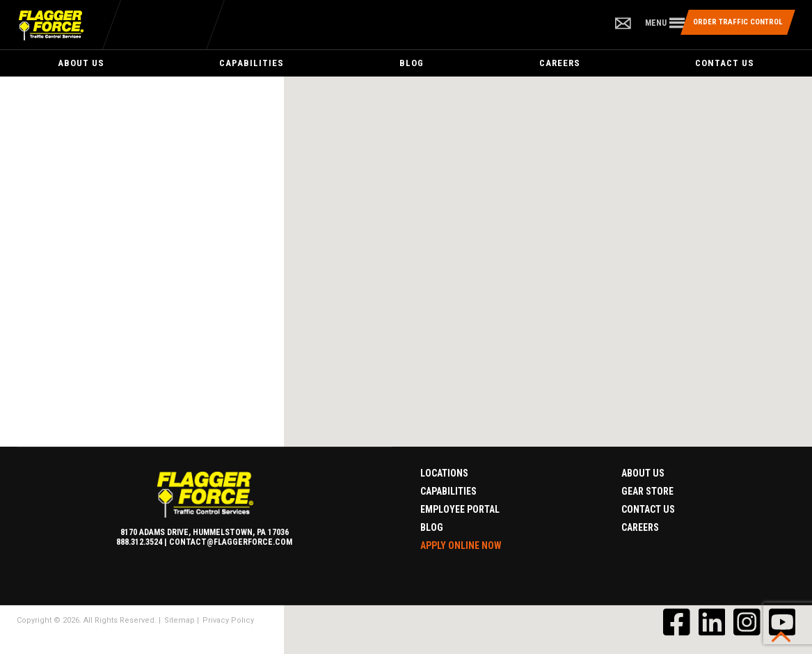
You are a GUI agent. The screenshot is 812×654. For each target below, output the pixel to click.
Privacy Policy (228, 620)
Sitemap (180, 620)
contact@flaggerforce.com (231, 542)
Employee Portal (460, 509)
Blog (412, 63)
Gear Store (647, 491)
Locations (444, 473)
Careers (560, 63)
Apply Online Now (461, 545)
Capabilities (252, 63)
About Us (81, 63)
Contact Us (725, 63)
